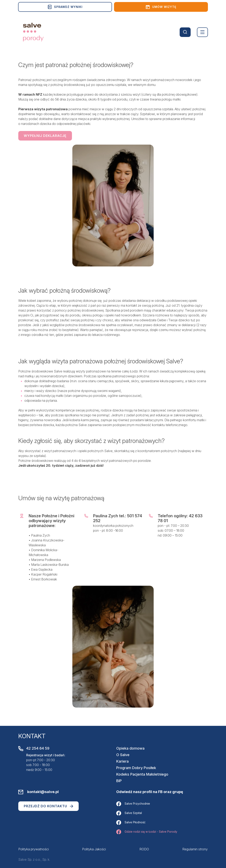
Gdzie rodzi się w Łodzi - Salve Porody (147, 832)
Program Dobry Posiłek (136, 768)
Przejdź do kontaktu (48, 806)
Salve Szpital (129, 813)
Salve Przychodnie (133, 804)
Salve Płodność (131, 823)
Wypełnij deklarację (45, 136)
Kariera (122, 761)
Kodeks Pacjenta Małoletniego (142, 774)
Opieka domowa (130, 748)
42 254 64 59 (38, 748)
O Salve (123, 755)
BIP (119, 781)
